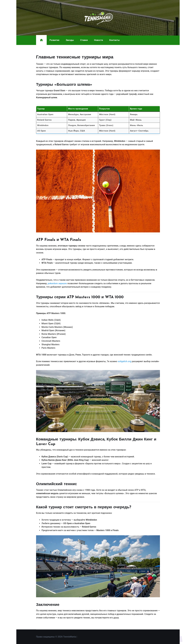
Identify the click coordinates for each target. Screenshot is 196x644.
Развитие (54, 40)
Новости (98, 40)
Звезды (70, 40)
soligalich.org (124, 361)
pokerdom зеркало (57, 283)
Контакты (114, 40)
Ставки (84, 40)
